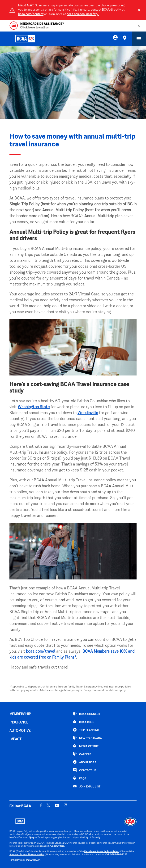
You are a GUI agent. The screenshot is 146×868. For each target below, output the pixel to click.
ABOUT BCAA (85, 762)
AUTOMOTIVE (20, 731)
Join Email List (87, 786)
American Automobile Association (27, 855)
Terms (13, 860)
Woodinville (88, 413)
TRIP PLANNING (86, 730)
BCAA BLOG (84, 722)
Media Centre (86, 746)
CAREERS (82, 754)
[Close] (139, 10)
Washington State (34, 407)
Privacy (21, 860)
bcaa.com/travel (41, 652)
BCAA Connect (87, 714)
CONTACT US (85, 770)
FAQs (80, 778)
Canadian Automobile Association (102, 852)
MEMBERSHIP (20, 714)
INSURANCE (19, 723)
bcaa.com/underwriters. (52, 846)
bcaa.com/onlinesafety (83, 14)
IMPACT (15, 739)
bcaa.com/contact (31, 14)
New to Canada (87, 738)
